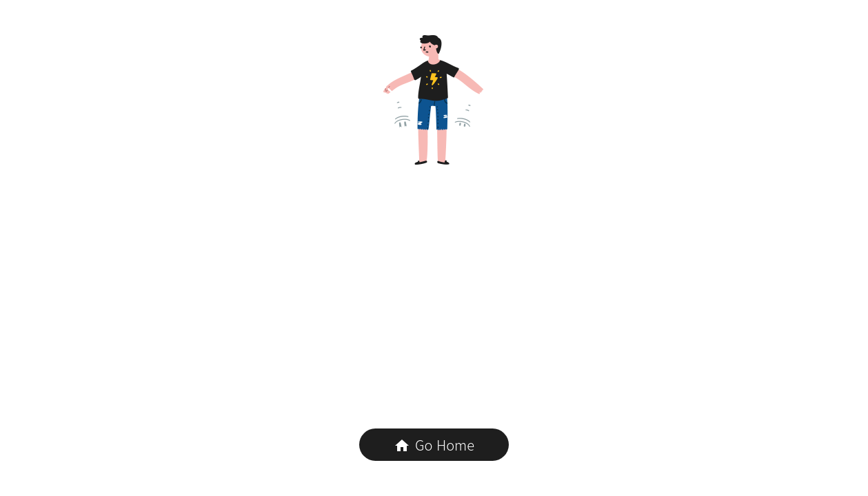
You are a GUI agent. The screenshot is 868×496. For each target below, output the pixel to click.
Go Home (434, 445)
